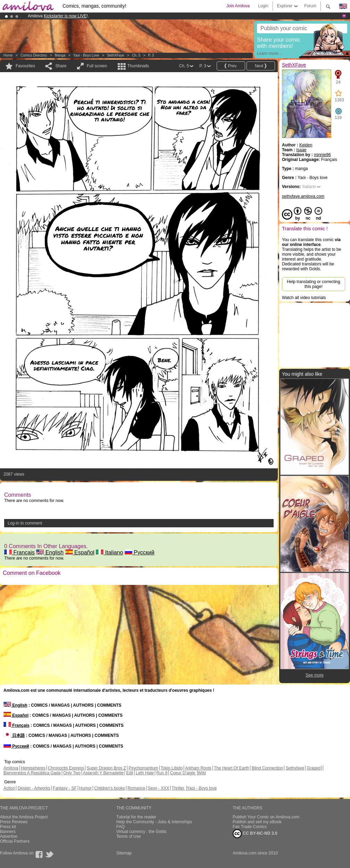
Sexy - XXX (159, 788)
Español (80, 552)
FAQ (120, 827)
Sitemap (124, 853)
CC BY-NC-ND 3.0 (255, 834)
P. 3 (151, 55)
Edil (130, 773)
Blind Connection (268, 768)
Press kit (8, 827)
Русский (140, 552)
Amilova (11, 768)
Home (8, 55)
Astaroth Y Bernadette (103, 773)
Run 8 (162, 773)
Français (19, 552)
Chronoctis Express (66, 768)
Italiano (109, 552)
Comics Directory (34, 55)
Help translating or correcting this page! (313, 284)
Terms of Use (129, 836)
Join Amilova (238, 6)
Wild (202, 773)
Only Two (72, 773)
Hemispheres (33, 768)
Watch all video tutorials (304, 298)
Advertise (9, 836)
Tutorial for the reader (136, 817)
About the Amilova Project (24, 817)
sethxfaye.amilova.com (303, 196)
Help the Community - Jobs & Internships (154, 822)
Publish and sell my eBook (257, 822)
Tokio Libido (172, 768)
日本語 (14, 735)
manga (60, 55)
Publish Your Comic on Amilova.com (266, 817)
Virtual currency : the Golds (141, 832)
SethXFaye (115, 55)
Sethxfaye (295, 768)
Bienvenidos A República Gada (32, 773)
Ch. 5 (136, 55)
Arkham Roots (198, 768)
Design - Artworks (34, 788)
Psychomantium (143, 768)
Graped (314, 768)
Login (263, 6)
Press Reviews (14, 822)
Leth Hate (145, 773)
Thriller (178, 788)
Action (9, 788)
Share (61, 66)
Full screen (97, 66)
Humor (85, 788)
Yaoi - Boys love (86, 55)
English (50, 552)
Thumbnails (138, 66)
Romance (136, 788)
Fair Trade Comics (250, 827)
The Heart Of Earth (231, 768)
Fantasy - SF (65, 788)
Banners (8, 832)
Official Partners (15, 841)
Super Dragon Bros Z (106, 768)
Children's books (109, 788)
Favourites (25, 66)
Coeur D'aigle (183, 773)
